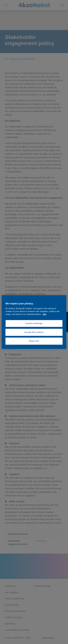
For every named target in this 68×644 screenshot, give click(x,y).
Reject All (34, 341)
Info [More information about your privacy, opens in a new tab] (44, 314)
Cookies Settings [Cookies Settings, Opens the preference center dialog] (34, 323)
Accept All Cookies (34, 332)
